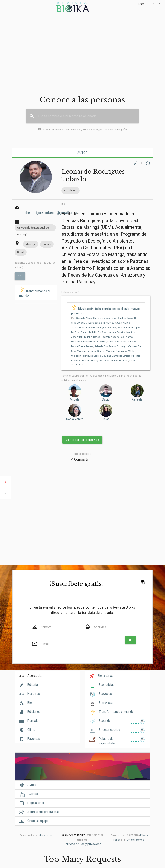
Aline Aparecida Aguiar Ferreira (99, 328)
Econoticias (107, 685)
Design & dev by (36, 835)
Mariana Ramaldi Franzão (121, 342)
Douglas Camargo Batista (116, 356)
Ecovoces (105, 694)
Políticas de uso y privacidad (82, 844)
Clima (31, 730)
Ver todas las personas (82, 440)
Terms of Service (135, 840)
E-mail (45, 644)
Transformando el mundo (35, 292)
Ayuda (32, 785)
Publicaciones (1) (71, 292)
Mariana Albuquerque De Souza (89, 342)
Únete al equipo (38, 821)
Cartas (33, 794)
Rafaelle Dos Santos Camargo (111, 346)
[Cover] (82, 769)
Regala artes (36, 803)
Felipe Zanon (121, 361)
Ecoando (105, 721)
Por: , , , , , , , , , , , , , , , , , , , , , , (106, 342)
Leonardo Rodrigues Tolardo (117, 337)
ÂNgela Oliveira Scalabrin (91, 323)
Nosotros (34, 694)
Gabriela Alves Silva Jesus (90, 318)
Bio (63, 204)
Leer (141, 4)
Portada (33, 721)
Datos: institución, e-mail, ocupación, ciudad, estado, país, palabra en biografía (82, 130)
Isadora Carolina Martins (121, 332)
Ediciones (34, 712)
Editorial (33, 685)
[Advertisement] (82, 49)
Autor (82, 153)
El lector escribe (109, 730)
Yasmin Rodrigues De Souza (97, 361)
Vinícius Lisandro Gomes (91, 351)
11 (20, 276)
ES (156, 4)
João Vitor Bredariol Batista (86, 337)
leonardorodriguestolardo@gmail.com (46, 213)
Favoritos (34, 739)
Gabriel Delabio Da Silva (94, 332)
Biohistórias (105, 676)
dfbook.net (44, 835)
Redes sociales (82, 454)
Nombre (46, 627)
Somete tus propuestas (44, 812)
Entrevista (106, 703)
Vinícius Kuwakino (116, 351)
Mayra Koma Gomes (82, 346)
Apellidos (100, 627)
